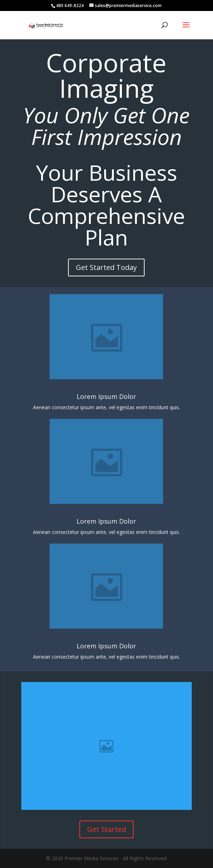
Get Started (106, 829)
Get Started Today (106, 267)
